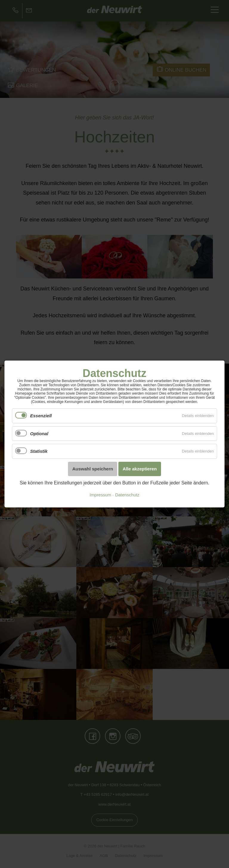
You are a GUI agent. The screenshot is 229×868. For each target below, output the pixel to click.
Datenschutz (127, 495)
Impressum (100, 495)
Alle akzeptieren (140, 469)
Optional (39, 434)
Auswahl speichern (93, 469)
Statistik (39, 451)
